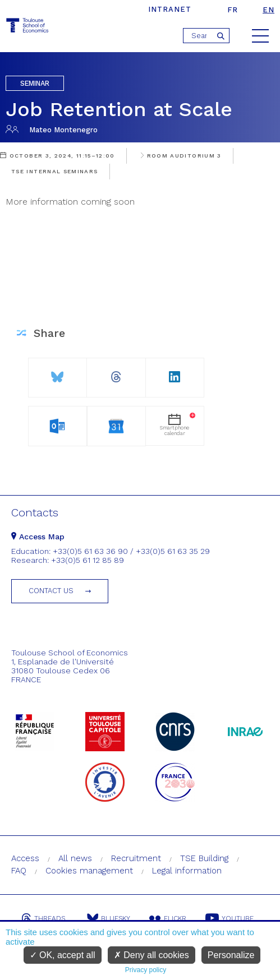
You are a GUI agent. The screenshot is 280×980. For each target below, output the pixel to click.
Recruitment (136, 858)
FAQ (19, 871)
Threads (43, 918)
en (268, 10)
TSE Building (204, 858)
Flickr (168, 918)
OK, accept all (63, 955)
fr (233, 10)
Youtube (229, 918)
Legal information (187, 871)
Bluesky (109, 918)
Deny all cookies (152, 955)
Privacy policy (146, 970)
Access (25, 858)
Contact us (51, 591)
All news (75, 858)
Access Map (38, 537)
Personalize (231, 955)
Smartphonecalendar (178, 424)
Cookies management (89, 871)
